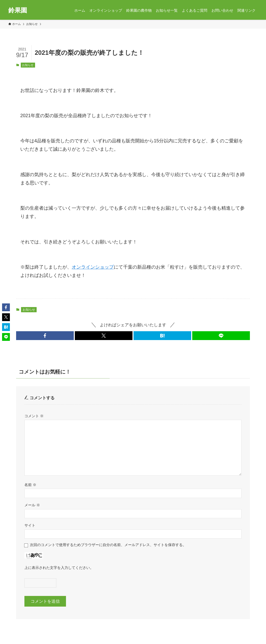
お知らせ (28, 65)
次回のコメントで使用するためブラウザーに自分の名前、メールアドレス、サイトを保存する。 (108, 545)
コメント (34, 416)
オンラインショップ (93, 267)
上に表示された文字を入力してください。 (59, 568)
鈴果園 (18, 10)
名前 (30, 485)
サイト (30, 525)
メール (32, 505)
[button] (45, 336)
